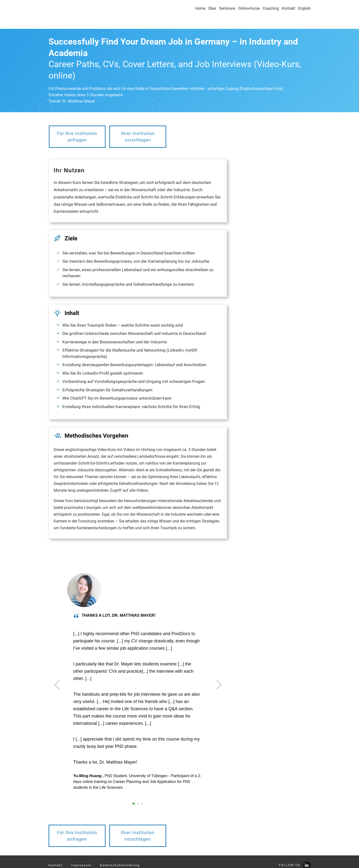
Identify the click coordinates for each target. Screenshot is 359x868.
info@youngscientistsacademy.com (81, 861)
